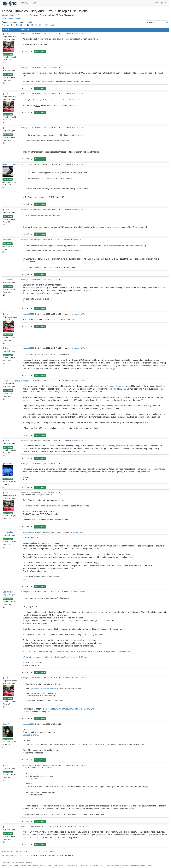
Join (156, 3)
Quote (43, 52)
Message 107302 (27, 592)
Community (24, 3)
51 (25, 25)
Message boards (9, 15)
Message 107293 (27, 348)
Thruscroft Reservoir (116, 386)
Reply (37, 52)
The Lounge (23, 15)
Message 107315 (27, 678)
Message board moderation (12, 18)
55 (40, 25)
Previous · (6, 25)
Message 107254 (80, 34)
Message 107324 (27, 724)
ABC (25, 579)
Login (164, 3)
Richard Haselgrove (11, 381)
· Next (51, 25)
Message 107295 (27, 440)
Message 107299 (27, 492)
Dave (7, 68)
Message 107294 (27, 381)
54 (36, 25)
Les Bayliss (8, 280)
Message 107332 (27, 827)
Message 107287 (27, 209)
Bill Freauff (9, 464)
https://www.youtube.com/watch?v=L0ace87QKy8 (72, 709)
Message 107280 (27, 128)
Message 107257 (27, 34)
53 (32, 25)
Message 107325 (27, 765)
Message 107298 (27, 464)
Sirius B (6, 724)
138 (46, 25)
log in (29, 22)
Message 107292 (27, 314)
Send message (8, 54)
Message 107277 (27, 68)
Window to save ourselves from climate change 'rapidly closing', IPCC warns (56, 657)
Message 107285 (27, 164)
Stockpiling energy (31, 735)
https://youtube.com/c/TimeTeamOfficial (45, 506)
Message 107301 (27, 532)
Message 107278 (27, 94)
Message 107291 (27, 279)
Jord (6, 34)
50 (21, 25)
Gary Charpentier (12, 164)
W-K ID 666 (8, 239)
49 (17, 25)
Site (35, 3)
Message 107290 (27, 239)
